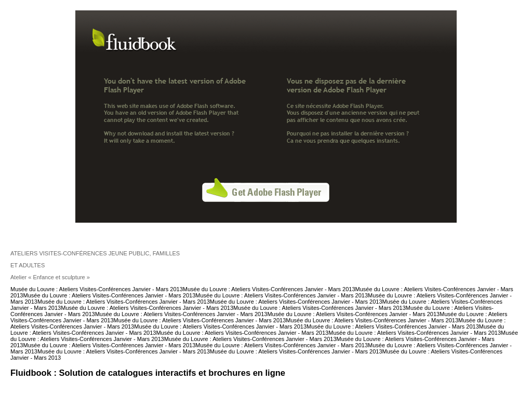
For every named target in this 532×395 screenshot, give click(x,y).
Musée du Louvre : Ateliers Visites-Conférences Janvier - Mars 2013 (97, 289)
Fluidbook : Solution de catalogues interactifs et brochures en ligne (148, 373)
